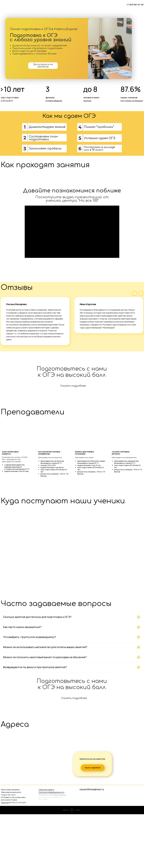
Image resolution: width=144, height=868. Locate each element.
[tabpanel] (72, 816)
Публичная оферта (46, 843)
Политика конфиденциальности (51, 846)
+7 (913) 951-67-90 (135, 5)
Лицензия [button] (5, 856)
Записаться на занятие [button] (43, 65)
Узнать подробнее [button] (73, 440)
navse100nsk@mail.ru (92, 843)
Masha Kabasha (60, 849)
